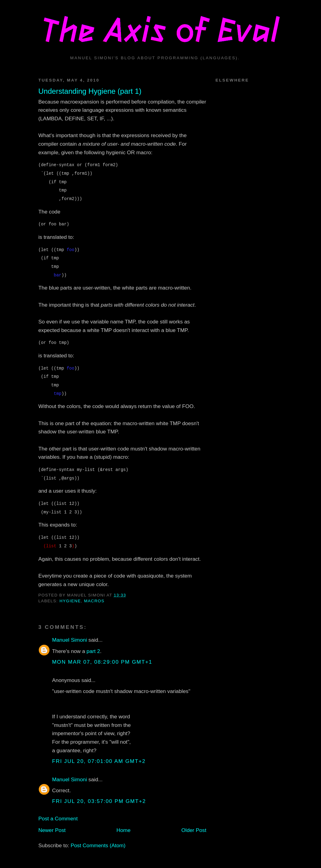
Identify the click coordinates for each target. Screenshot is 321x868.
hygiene (70, 601)
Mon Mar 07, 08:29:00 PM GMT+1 (102, 662)
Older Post (194, 830)
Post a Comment (58, 819)
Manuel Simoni (70, 640)
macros (94, 601)
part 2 (93, 651)
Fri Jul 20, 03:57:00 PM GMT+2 (99, 801)
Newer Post (52, 830)
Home (123, 830)
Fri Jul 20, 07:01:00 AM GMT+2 (99, 761)
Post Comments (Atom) (98, 845)
